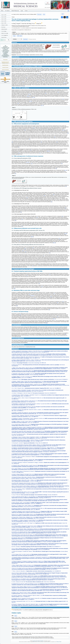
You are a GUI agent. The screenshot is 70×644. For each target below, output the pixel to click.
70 (50, 253)
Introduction (5, 47)
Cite (44, 14)
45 (65, 170)
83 (17, 306)
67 (33, 248)
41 (40, 153)
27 (43, 105)
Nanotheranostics (5, 65)
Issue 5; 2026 (4, 15)
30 (63, 130)
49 (44, 196)
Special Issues (4, 37)
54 (62, 216)
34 (12, 142)
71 (39, 264)
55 (37, 217)
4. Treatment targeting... (5, 53)
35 (41, 142)
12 (64, 83)
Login (22, 11)
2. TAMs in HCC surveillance (5, 49)
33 (29, 139)
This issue (39, 14)
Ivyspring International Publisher (38, 641)
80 (35, 299)
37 (31, 150)
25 (63, 99)
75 (39, 283)
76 (42, 286)
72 (33, 266)
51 (52, 202)
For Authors (7, 11)
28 (34, 128)
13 (66, 83)
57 (22, 226)
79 (34, 296)
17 (29, 94)
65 (53, 243)
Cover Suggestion (5, 35)
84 (49, 310)
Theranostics (5, 60)
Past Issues (3, 27)
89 (65, 334)
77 (54, 293)
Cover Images (4, 31)
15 (58, 92)
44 (56, 168)
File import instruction (32, 39)
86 (53, 319)
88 (47, 323)
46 (66, 170)
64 (20, 241)
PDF (63, 14)
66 (55, 243)
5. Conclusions (5, 55)
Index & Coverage (5, 33)
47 (15, 173)
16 (46, 93)
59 (66, 234)
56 (22, 219)
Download (25, 39)
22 (29, 96)
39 (49, 151)
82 (58, 303)
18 (30, 94)
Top (5, 46)
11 (23, 82)
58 (65, 234)
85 (20, 315)
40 (19, 153)
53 (21, 212)
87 (55, 319)
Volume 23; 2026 (4, 25)
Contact (26, 11)
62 (33, 237)
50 (27, 198)
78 (30, 294)
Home (2, 11)
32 (55, 137)
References (5, 57)
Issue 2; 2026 (4, 21)
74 (27, 275)
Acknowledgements (5, 56)
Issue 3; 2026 (4, 19)
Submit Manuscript (15, 11)
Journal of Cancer (5, 67)
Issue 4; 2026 (4, 17)
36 (57, 142)
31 (64, 130)
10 (38, 81)
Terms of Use (59, 642)
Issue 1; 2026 (4, 23)
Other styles (20, 36)
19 (27, 96)
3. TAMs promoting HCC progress (5, 51)
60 (32, 237)
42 (32, 163)
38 (47, 151)
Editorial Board (4, 29)
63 (59, 239)
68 (25, 249)
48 (66, 186)
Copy (14, 36)
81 (63, 302)
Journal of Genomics (5, 70)
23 (33, 97)
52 (66, 208)
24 (34, 97)
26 (18, 103)
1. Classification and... (5, 48)
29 (25, 130)
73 (50, 274)
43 (62, 163)
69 (23, 251)
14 (24, 86)
